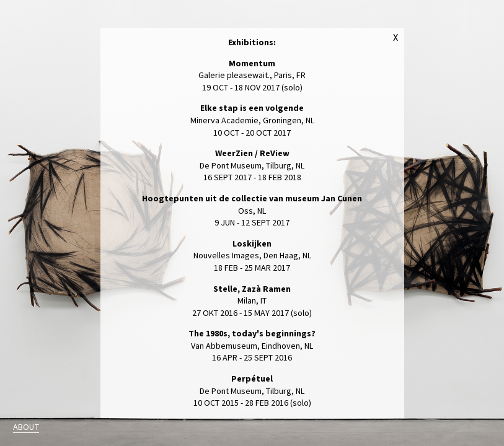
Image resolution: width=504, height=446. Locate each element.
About (26, 427)
